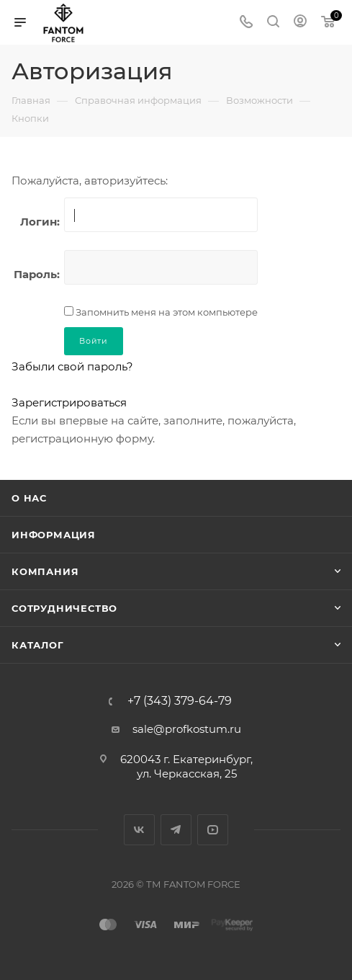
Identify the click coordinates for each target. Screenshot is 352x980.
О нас (29, 498)
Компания (45, 571)
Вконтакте (139, 830)
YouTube (213, 830)
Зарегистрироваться (69, 402)
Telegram (176, 830)
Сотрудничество (64, 608)
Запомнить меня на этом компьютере (166, 312)
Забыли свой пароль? (72, 366)
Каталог (38, 645)
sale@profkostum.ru (187, 729)
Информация (54, 535)
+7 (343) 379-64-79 (180, 701)
